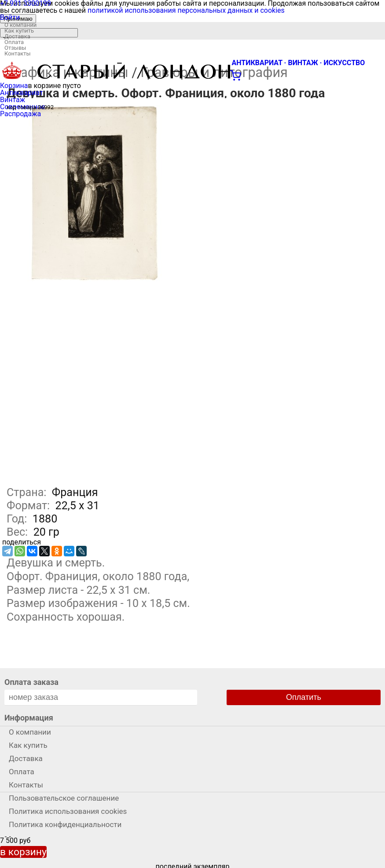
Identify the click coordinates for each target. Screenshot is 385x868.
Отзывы (15, 48)
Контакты (18, 53)
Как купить (19, 31)
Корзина (14, 86)
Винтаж (13, 100)
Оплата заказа (31, 682)
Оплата (14, 42)
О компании (20, 25)
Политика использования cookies (68, 811)
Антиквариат (22, 93)
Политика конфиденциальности (65, 824)
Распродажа (20, 114)
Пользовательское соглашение (64, 798)
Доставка (17, 36)
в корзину (23, 852)
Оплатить (304, 697)
